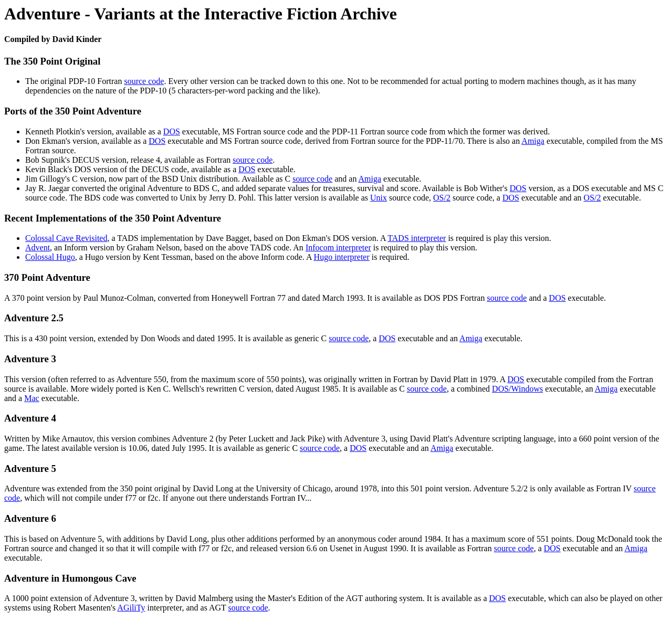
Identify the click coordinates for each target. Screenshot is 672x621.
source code (144, 81)
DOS (172, 131)
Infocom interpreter (338, 248)
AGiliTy (131, 608)
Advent (38, 248)
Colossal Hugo (50, 257)
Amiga (533, 141)
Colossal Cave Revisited (66, 238)
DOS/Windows (517, 389)
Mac (31, 398)
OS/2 (442, 198)
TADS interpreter (417, 238)
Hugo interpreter (342, 257)
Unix (379, 198)
